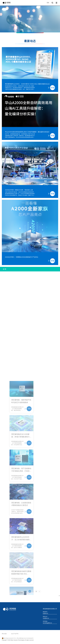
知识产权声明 (15, 634)
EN (48, 3)
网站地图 (4, 634)
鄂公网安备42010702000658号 (25, 638)
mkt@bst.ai (46, 618)
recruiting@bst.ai (47, 623)
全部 (5, 269)
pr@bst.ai (45, 613)
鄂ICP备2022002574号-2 (10, 638)
